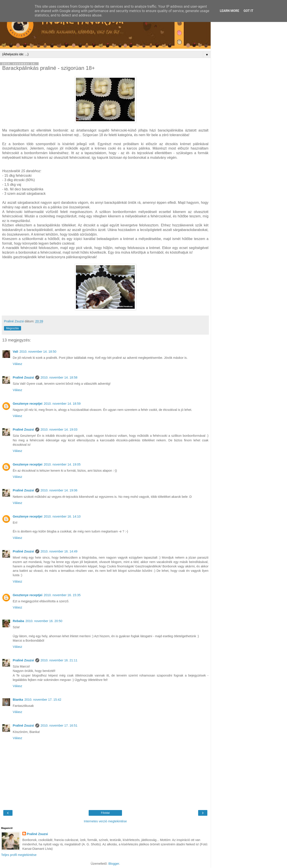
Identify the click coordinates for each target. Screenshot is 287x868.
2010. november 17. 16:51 (59, 725)
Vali (15, 352)
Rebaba (18, 621)
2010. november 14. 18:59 (62, 404)
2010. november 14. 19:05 (62, 464)
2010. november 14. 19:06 (59, 490)
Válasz (17, 364)
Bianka (18, 700)
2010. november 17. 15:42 (43, 700)
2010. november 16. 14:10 (62, 516)
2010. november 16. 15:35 (62, 595)
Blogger (114, 864)
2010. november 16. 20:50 (44, 621)
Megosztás (13, 328)
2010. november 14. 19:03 (59, 429)
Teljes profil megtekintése (19, 855)
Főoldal (105, 813)
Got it (248, 11)
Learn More (230, 11)
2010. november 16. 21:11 (59, 660)
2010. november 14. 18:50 (38, 352)
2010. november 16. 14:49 (59, 551)
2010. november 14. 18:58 (59, 377)
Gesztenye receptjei (28, 404)
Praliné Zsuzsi (23, 377)
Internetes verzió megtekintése (105, 821)
